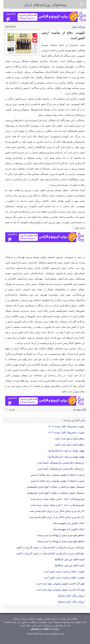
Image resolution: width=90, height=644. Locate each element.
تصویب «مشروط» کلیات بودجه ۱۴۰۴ (66, 426)
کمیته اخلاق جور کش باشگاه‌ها (70, 559)
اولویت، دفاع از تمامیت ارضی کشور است (64, 572)
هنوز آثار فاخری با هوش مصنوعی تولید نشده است (60, 584)
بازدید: (12, 409)
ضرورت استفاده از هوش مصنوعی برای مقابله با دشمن (58, 475)
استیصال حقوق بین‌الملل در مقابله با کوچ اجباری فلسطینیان (55, 487)
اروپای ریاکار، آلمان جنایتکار (71, 596)
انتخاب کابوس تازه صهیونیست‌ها (69, 523)
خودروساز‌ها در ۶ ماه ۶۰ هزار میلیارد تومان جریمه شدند (58, 499)
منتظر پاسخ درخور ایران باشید (70, 439)
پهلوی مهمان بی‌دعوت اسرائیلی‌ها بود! (66, 451)
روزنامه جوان (79, 27)
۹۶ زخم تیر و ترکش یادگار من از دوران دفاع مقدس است (57, 511)
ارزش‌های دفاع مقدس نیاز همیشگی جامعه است (61, 463)
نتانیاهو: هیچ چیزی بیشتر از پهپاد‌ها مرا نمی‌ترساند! (61, 535)
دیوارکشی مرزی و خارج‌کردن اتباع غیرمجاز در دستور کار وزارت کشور (50, 547)
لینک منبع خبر (80, 409)
